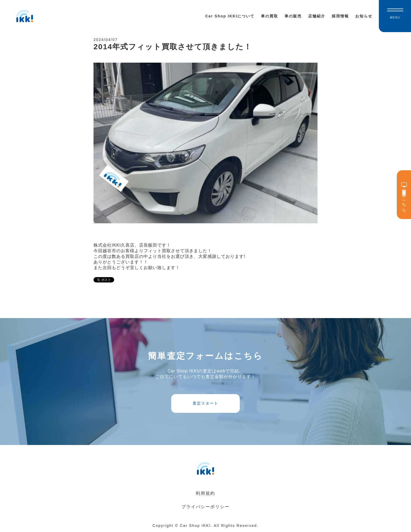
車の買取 (270, 16)
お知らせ (364, 16)
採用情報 (340, 16)
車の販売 (293, 16)
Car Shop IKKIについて (230, 16)
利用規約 (205, 493)
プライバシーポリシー (205, 507)
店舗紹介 (317, 16)
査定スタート (205, 403)
